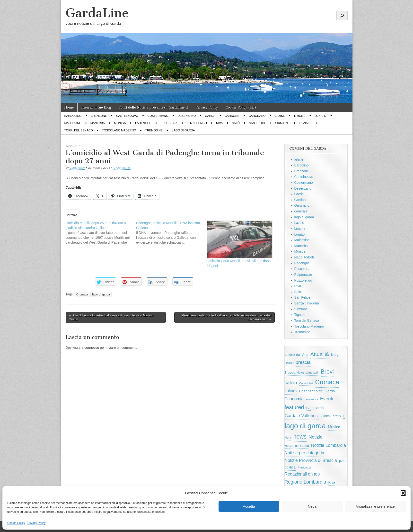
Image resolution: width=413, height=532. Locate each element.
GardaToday (77, 168)
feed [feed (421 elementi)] (309, 408)
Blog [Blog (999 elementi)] (335, 354)
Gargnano (257, 116)
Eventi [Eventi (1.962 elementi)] (327, 399)
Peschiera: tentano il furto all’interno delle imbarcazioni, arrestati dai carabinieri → (227, 317)
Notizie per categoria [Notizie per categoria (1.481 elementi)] (304, 453)
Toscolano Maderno (119, 130)
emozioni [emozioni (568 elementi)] (312, 399)
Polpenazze (303, 275)
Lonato (320, 116)
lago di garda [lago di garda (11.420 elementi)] (305, 426)
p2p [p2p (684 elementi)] (342, 461)
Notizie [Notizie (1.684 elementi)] (316, 437)
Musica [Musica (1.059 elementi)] (334, 427)
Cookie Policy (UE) (241, 107)
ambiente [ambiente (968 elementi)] (292, 354)
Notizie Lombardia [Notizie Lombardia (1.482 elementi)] (329, 445)
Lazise (280, 116)
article (299, 159)
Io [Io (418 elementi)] (344, 416)
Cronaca (82, 294)
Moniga (120, 123)
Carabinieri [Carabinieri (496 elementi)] (306, 383)
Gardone (232, 116)
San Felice (257, 123)
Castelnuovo (127, 116)
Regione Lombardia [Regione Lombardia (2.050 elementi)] (305, 482)
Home (69, 107)
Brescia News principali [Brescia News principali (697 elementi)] (302, 372)
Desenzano (187, 116)
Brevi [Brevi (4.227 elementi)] (327, 371)
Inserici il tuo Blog (96, 107)
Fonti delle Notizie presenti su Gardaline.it (153, 107)
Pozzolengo (197, 123)
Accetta (249, 506)
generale (301, 211)
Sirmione (282, 123)
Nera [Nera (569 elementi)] (288, 438)
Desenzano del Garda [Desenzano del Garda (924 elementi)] (317, 391)
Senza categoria (307, 303)
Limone (300, 116)
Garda (210, 116)
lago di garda (183, 130)
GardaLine (97, 13)
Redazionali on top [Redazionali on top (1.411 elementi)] (302, 474)
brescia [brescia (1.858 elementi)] (303, 362)
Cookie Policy (16, 523)
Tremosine (154, 130)
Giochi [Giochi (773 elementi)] (325, 416)
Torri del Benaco (79, 130)
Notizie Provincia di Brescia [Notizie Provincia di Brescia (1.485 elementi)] (311, 460)
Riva (219, 123)
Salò (236, 123)
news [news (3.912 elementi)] (300, 437)
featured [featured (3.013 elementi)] (294, 407)
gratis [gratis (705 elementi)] (337, 416)
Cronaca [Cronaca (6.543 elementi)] (327, 382)
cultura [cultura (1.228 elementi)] (291, 391)
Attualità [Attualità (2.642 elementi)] (320, 354)
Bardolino (73, 116)
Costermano (158, 116)
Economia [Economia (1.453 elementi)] (294, 399)
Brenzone (99, 116)
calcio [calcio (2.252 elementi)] (291, 383)
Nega (312, 506)
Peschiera (169, 123)
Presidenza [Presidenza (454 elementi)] (305, 468)
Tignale (305, 123)
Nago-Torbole (305, 257)
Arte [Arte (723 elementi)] (305, 355)
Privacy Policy (37, 523)
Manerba (98, 123)
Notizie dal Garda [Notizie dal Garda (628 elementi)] (297, 446)
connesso (92, 348)
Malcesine (73, 123)
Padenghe (143, 123)
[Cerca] (342, 16)
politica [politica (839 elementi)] (290, 467)
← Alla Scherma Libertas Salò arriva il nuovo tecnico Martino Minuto (111, 317)
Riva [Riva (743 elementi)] (332, 482)
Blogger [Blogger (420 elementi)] (289, 363)
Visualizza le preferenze (375, 506)
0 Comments (122, 168)
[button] (403, 493)
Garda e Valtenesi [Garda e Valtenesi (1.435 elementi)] (302, 416)
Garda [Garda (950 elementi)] (319, 408)
